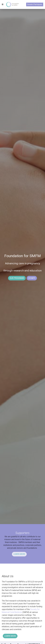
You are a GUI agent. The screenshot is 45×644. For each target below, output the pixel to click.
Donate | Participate (35, 4)
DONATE (32, 278)
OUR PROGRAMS (17, 278)
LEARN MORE (13, 554)
